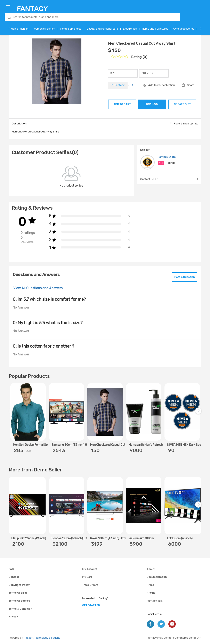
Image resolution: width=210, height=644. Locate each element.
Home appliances (71, 29)
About (151, 569)
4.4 (161, 163)
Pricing (151, 593)
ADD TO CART (122, 104)
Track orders (90, 585)
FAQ (11, 569)
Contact (14, 577)
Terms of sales (18, 593)
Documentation (157, 577)
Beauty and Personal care (102, 29)
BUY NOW (152, 104)
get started (91, 605)
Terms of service (19, 601)
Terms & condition (20, 609)
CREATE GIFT (182, 104)
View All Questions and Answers (38, 288)
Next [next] (199, 413)
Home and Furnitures (155, 29)
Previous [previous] (12, 413)
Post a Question (185, 277)
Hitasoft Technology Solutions (42, 638)
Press (150, 585)
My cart (87, 577)
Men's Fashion (20, 29)
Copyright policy (19, 585)
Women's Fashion (44, 29)
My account (90, 569)
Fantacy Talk (155, 601)
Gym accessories (184, 29)
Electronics (130, 29)
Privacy (13, 617)
